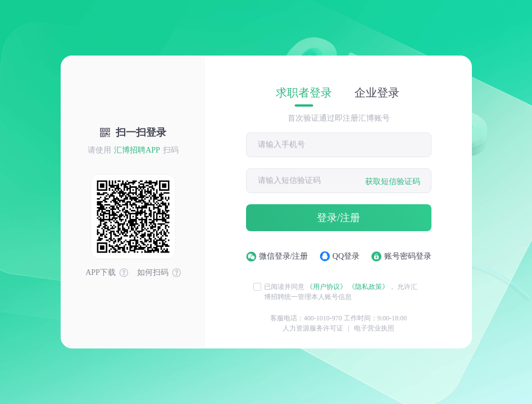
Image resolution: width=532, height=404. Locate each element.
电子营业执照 (374, 328)
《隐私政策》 (369, 287)
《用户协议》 (326, 287)
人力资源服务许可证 (313, 328)
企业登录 (377, 93)
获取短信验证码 (393, 182)
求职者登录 (304, 93)
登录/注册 (338, 218)
